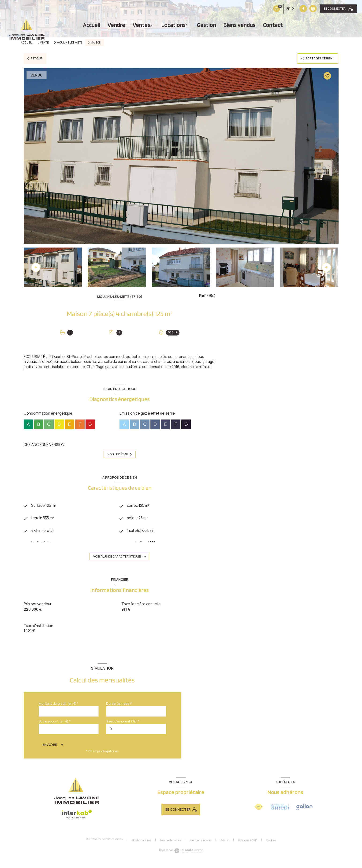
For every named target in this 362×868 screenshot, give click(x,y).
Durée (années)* (119, 709)
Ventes (141, 25)
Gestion (206, 25)
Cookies (271, 846)
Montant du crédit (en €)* (58, 709)
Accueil (91, 25)
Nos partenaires (170, 846)
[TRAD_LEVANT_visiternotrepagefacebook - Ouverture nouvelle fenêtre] (274, 9)
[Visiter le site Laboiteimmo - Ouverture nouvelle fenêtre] (189, 856)
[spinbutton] (136, 735)
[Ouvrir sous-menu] (152, 25)
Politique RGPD (248, 846)
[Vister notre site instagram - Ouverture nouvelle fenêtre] (284, 9)
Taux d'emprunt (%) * (123, 727)
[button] (326, 267)
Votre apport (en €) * (55, 727)
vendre (116, 25)
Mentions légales (201, 846)
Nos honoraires (141, 846)
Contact (273, 25)
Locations (174, 25)
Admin (225, 846)
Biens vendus (239, 25)
